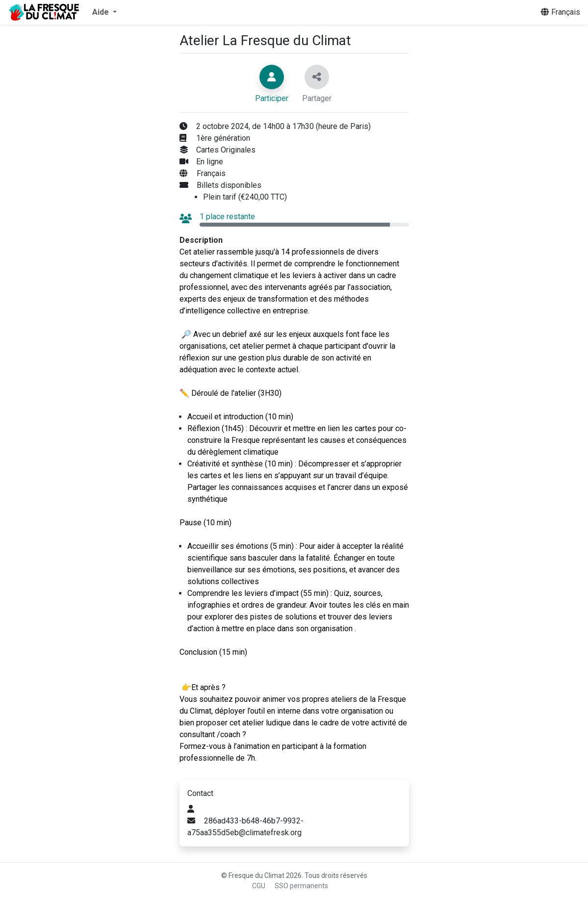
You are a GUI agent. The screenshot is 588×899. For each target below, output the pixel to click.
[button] (104, 12)
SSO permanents (301, 886)
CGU (259, 886)
